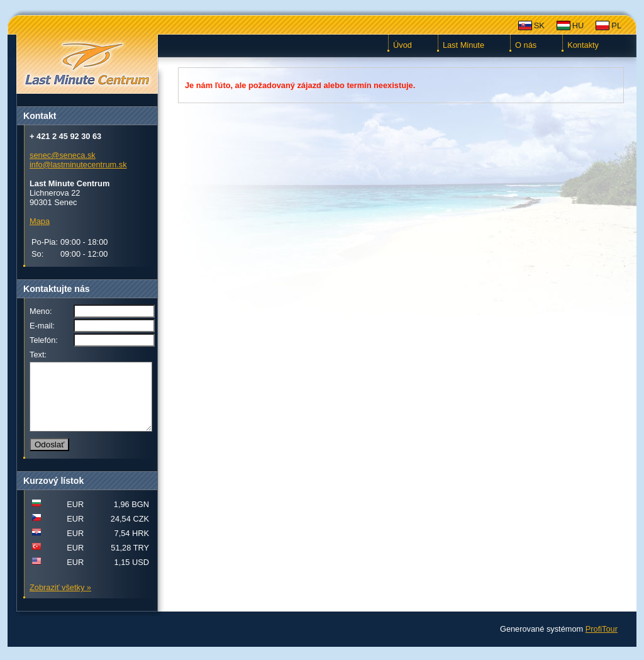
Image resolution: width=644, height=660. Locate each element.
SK (539, 25)
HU (578, 25)
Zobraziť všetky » (60, 601)
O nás (526, 45)
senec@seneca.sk (63, 155)
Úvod (402, 45)
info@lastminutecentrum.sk (78, 165)
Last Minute (464, 45)
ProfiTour (602, 642)
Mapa (40, 221)
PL (616, 25)
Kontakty (583, 45)
